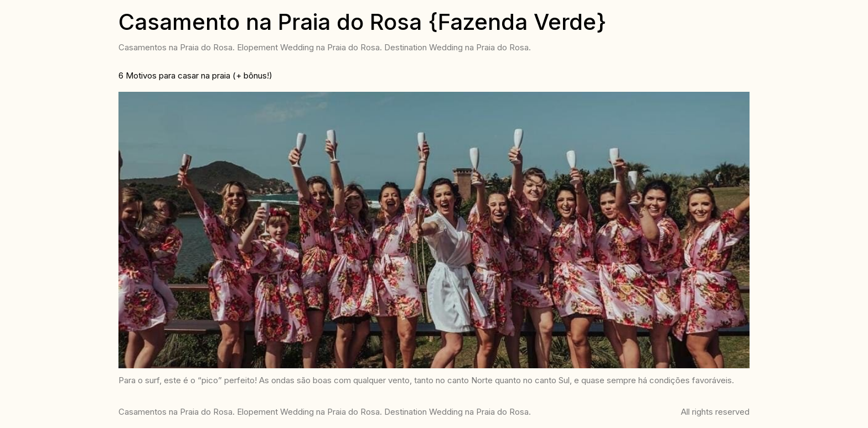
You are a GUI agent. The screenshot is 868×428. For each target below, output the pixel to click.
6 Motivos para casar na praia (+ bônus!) (195, 75)
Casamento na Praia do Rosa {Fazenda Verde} (362, 22)
